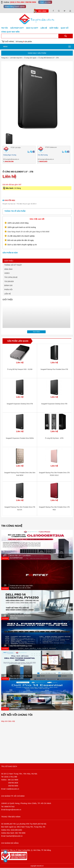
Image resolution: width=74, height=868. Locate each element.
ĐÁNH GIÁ (8, 285)
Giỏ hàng (10, 41)
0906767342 (9, 807)
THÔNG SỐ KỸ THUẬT (13, 265)
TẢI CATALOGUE (11, 277)
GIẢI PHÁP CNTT (17, 28)
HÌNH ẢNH (8, 269)
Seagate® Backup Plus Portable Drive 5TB (54, 369)
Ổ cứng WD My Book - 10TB (54, 438)
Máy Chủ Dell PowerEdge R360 (21, 646)
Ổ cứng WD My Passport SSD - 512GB (20, 369)
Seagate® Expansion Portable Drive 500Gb (20, 438)
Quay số (64, 28)
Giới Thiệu (54, 28)
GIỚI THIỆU (9, 261)
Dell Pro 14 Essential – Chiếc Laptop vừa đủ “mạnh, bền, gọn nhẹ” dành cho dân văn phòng (21, 708)
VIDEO (7, 273)
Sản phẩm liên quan (18, 341)
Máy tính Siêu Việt (8, 721)
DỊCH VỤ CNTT (32, 28)
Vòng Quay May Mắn (10, 32)
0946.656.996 (9, 162)
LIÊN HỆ (8, 294)
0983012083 (43, 162)
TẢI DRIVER (9, 281)
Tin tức (5, 28)
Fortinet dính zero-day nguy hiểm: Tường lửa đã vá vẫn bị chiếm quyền (22, 588)
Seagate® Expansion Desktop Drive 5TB (20, 404)
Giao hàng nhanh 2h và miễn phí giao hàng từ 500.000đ (28, 232)
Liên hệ (44, 28)
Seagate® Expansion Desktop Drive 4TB (54, 404)
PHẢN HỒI (8, 290)
